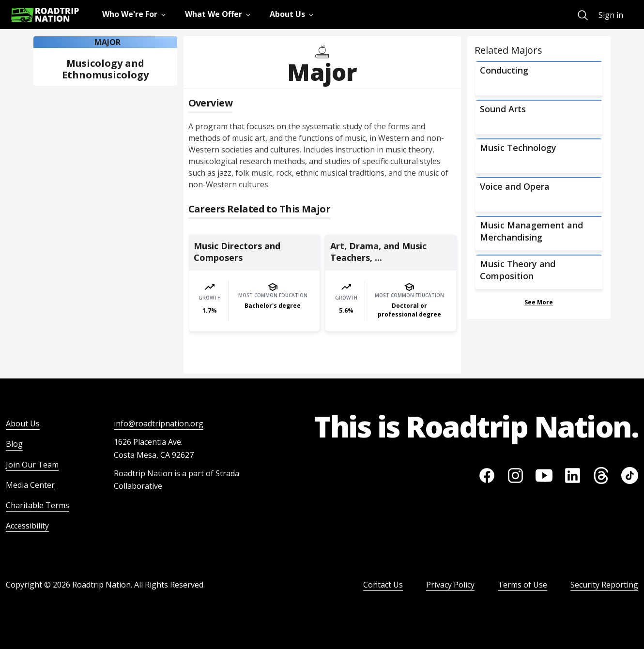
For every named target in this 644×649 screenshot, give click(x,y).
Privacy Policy (450, 585)
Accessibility (27, 526)
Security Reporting (604, 585)
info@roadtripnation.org (159, 423)
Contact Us (383, 585)
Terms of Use (522, 585)
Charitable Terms (38, 505)
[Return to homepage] (45, 15)
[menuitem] (583, 15)
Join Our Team (32, 465)
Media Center (30, 485)
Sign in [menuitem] (611, 15)
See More (539, 302)
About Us (23, 423)
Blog (14, 444)
